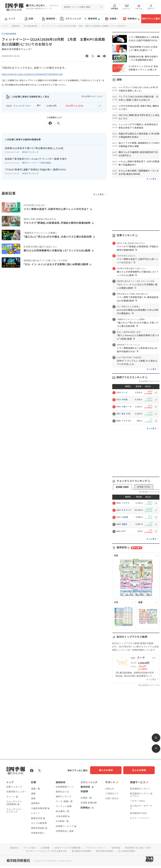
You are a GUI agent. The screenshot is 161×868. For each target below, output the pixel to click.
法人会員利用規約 (128, 850)
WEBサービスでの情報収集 (67, 847)
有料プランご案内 (151, 19)
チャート (127, 7)
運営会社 (12, 847)
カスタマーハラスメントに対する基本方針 (46, 850)
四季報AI (131, 19)
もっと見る (99, 194)
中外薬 (125, 400)
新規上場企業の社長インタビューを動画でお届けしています (38, 5)
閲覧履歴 (115, 7)
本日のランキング (30, 152)
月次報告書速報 (30, 26)
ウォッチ (139, 7)
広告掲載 (44, 847)
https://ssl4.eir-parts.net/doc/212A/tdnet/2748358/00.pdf (34, 74)
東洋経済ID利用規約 (82, 850)
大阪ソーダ (127, 407)
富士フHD (126, 414)
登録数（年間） (144, 487)
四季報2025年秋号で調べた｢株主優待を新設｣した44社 (34, 148)
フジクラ (126, 503)
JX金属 (125, 517)
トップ (10, 19)
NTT (124, 531)
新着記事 (15, 26)
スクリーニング (71, 19)
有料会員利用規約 (105, 850)
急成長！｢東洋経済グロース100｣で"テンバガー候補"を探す (36, 158)
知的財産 (117, 847)
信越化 (125, 524)
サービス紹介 (28, 847)
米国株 (112, 19)
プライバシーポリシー (97, 847)
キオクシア (126, 510)
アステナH (126, 421)
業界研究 (92, 19)
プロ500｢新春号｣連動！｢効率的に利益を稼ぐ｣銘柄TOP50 (35, 169)
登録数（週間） (122, 487)
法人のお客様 (141, 770)
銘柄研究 (49, 19)
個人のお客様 (109, 770)
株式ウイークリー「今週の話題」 (37, 162)
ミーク (125, 393)
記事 (30, 19)
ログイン (151, 7)
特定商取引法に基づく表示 (139, 847)
